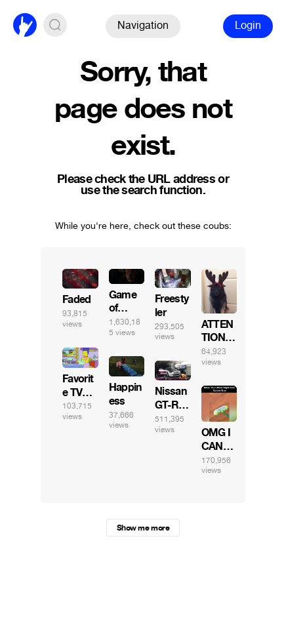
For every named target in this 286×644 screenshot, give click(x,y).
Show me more (143, 528)
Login (248, 25)
